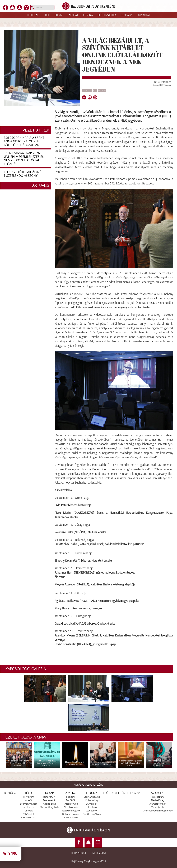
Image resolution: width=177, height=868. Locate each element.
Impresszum (99, 853)
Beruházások (71, 817)
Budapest (87, 91)
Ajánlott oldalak (158, 804)
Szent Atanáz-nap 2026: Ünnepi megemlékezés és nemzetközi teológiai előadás (24, 158)
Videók (29, 800)
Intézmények (71, 804)
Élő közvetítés (107, 15)
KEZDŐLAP (11, 793)
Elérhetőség (158, 800)
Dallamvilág (92, 800)
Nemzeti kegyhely (49, 807)
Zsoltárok (92, 811)
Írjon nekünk (79, 853)
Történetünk (49, 797)
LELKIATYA (134, 793)
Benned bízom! (29, 817)
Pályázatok (29, 814)
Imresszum (158, 797)
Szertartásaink (92, 797)
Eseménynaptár (29, 804)
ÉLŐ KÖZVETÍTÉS (114, 793)
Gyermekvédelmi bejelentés (158, 811)
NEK (95, 91)
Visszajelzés (158, 807)
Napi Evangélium (92, 814)
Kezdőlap (33, 15)
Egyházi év (92, 804)
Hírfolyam (29, 797)
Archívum (29, 807)
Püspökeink (49, 800)
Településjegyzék (71, 811)
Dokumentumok (71, 814)
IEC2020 (102, 91)
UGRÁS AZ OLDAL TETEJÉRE (89, 785)
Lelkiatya (127, 15)
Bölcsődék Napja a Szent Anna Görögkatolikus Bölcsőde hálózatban (24, 141)
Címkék (29, 811)
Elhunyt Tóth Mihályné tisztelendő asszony (22, 174)
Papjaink (71, 797)
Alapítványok (71, 807)
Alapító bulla (49, 804)
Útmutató (92, 807)
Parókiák (71, 800)
